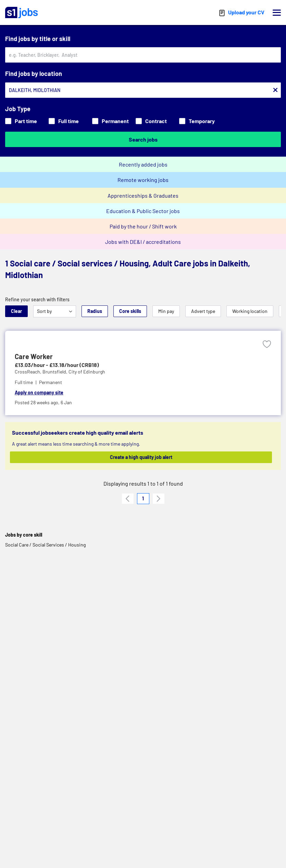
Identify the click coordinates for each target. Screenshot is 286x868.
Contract (151, 121)
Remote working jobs (143, 180)
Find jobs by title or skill (38, 39)
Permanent (110, 121)
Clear (16, 311)
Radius (95, 311)
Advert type (203, 311)
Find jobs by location (34, 74)
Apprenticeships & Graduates (143, 195)
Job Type (18, 109)
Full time (64, 121)
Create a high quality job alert (141, 457)
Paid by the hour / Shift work (143, 226)
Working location (250, 311)
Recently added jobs (143, 164)
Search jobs (143, 139)
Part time (21, 121)
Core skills (130, 311)
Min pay (166, 311)
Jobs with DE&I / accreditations (143, 242)
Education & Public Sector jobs (143, 211)
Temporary (197, 121)
